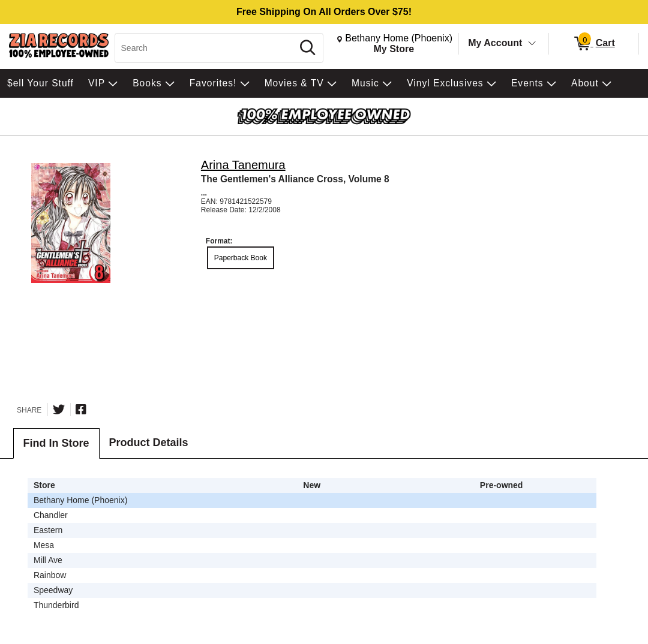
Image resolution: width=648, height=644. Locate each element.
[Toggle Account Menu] (532, 44)
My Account (495, 43)
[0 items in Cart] (594, 44)
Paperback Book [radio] (241, 258)
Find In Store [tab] (56, 443)
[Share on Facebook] (81, 410)
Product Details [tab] (149, 443)
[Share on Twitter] (59, 410)
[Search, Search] (205, 48)
